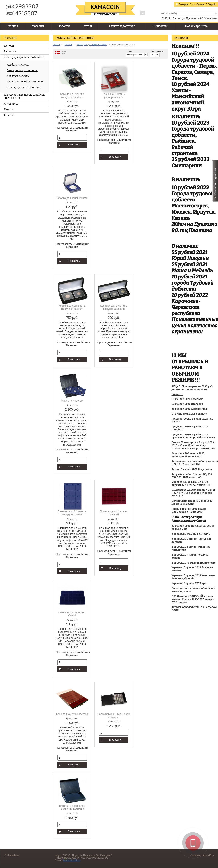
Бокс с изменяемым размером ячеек (114, 96)
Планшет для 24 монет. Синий (72, 614)
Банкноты (10, 51)
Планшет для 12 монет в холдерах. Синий (72, 513)
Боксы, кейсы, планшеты (22, 70)
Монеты (9, 46)
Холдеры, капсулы (18, 76)
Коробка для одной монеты (72, 198)
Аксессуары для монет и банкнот (24, 57)
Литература (11, 104)
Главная (12, 26)
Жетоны (9, 115)
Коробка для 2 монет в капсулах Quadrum (72, 307)
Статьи (87, 26)
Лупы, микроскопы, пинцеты (25, 82)
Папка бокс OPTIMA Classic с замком (114, 716)
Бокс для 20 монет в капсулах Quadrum (72, 96)
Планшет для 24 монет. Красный (114, 513)
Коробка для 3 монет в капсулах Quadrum (114, 307)
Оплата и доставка (122, 26)
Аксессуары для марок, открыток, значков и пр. (25, 96)
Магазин (38, 26)
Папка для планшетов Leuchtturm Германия (72, 807)
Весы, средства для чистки (23, 87)
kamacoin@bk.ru (72, 860)
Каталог (9, 109)
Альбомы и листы (18, 65)
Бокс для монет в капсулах (72, 714)
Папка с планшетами (72, 401)
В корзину (69, 144)
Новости (64, 26)
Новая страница (196, 26)
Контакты (160, 26)
